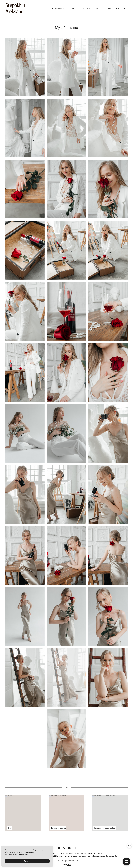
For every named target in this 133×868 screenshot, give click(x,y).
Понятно (27, 861)
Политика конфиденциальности (16, 854)
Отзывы (87, 8)
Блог (98, 8)
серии (108, 8)
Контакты (120, 8)
